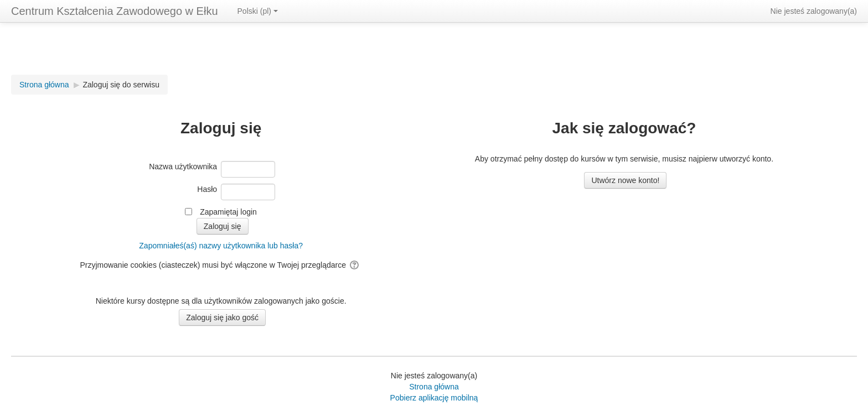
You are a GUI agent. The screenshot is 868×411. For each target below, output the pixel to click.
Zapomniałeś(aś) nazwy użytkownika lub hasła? (221, 246)
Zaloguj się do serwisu (121, 85)
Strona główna (434, 387)
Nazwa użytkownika (183, 167)
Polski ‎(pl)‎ (258, 11)
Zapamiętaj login (228, 212)
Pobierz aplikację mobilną (434, 398)
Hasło (207, 189)
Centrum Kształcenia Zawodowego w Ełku (115, 11)
